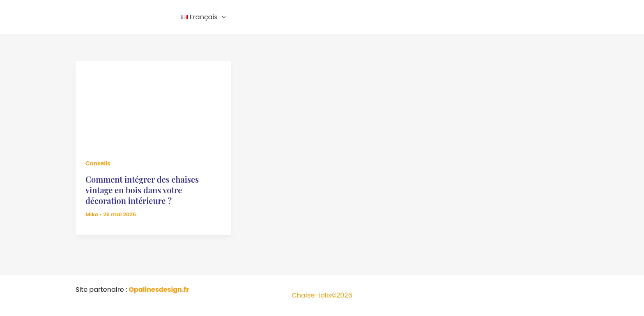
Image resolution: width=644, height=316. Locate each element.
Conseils (98, 163)
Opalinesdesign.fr (159, 290)
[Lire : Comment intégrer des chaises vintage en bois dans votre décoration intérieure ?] (153, 104)
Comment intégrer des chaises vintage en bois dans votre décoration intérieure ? (142, 190)
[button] (222, 17)
